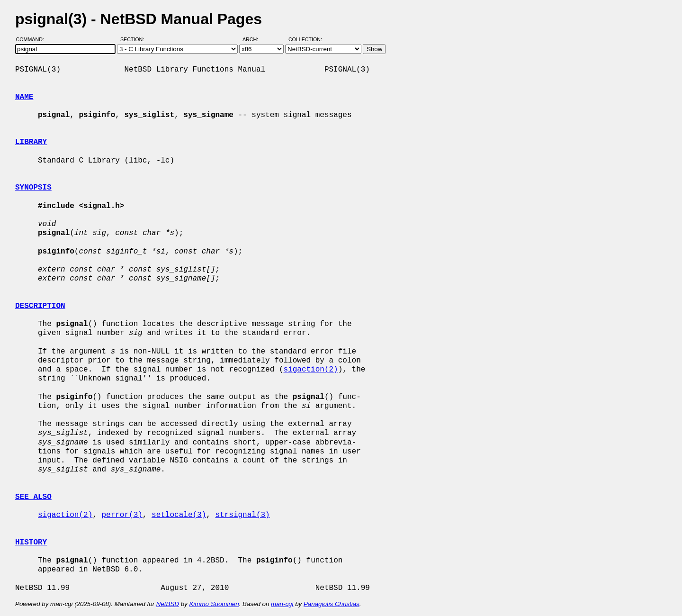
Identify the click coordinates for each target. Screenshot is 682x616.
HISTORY (31, 543)
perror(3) (122, 515)
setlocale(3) (179, 515)
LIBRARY (31, 142)
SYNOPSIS (33, 188)
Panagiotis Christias (332, 604)
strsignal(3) (242, 515)
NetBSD (168, 604)
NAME (24, 97)
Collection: (305, 39)
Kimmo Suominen (214, 604)
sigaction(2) (310, 370)
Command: (33, 39)
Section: (134, 39)
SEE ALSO (33, 497)
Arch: (255, 39)
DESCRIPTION (40, 306)
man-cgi (282, 604)
